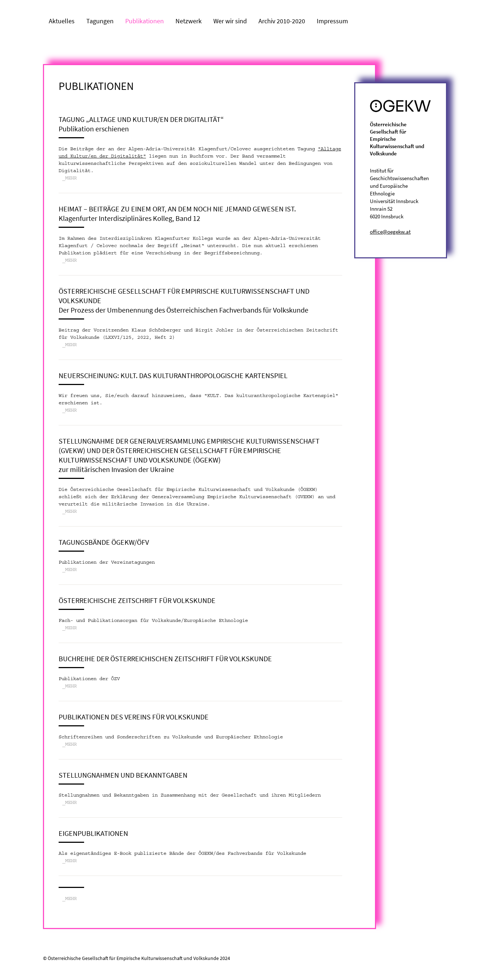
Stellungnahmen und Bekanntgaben (123, 775)
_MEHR (70, 178)
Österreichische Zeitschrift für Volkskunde (137, 600)
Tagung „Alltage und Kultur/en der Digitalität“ (141, 119)
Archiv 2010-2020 (282, 21)
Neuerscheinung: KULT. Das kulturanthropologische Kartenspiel (173, 375)
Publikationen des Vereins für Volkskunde (134, 717)
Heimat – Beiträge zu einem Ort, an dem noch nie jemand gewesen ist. (177, 209)
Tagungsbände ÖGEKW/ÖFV (104, 542)
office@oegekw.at (390, 232)
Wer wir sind (230, 21)
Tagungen (100, 21)
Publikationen (145, 21)
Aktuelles (62, 21)
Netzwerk (189, 21)
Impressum (332, 21)
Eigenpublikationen (93, 833)
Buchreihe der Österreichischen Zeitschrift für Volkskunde (165, 658)
